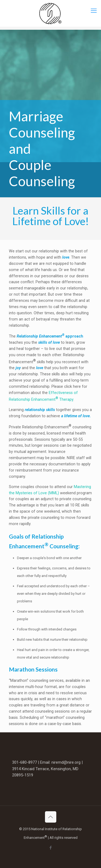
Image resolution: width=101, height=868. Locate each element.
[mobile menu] (94, 11)
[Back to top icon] (51, 817)
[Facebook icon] (50, 848)
